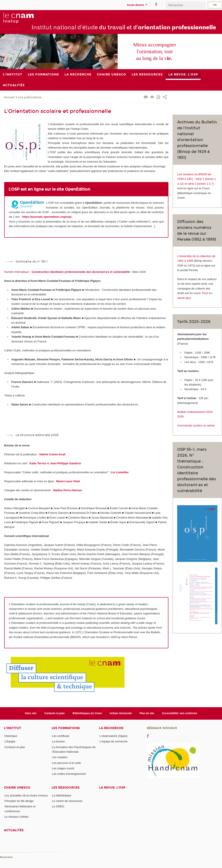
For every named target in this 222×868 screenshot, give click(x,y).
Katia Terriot (38, 463)
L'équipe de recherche (114, 741)
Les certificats (61, 736)
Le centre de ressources (67, 801)
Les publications (30, 97)
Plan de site (147, 713)
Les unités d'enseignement (69, 774)
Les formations (66, 728)
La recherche (111, 728)
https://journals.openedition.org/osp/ (47, 217)
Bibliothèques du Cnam (87, 713)
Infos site (31, 713)
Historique (11, 736)
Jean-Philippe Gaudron (65, 463)
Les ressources (66, 788)
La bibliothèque (62, 795)
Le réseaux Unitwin (17, 817)
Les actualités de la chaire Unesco (26, 795)
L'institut (13, 728)
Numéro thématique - (67, 272)
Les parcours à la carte (66, 763)
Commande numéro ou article (196, 425)
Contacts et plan (54, 713)
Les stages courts (63, 768)
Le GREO (58, 806)
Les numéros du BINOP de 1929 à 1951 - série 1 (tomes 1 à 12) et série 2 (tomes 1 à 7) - (197, 179)
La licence (59, 741)
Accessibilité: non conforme (180, 713)
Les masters (60, 757)
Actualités (14, 830)
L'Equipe (10, 741)
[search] (185, 5)
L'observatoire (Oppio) (114, 736)
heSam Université (121, 713)
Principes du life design (19, 801)
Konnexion (6, 857)
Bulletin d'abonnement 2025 (195, 412)
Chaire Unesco (17, 788)
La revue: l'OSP (112, 788)
